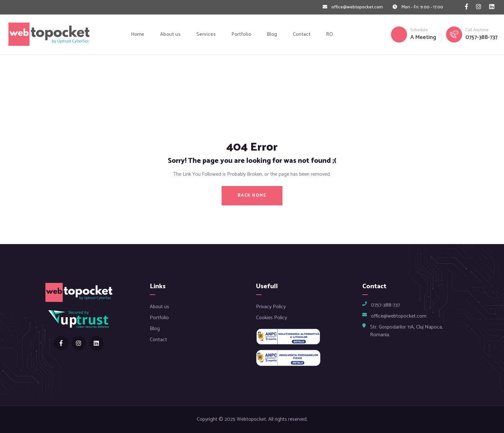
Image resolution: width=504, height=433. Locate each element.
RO (330, 34)
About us (170, 34)
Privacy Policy (271, 307)
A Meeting (423, 38)
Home (138, 34)
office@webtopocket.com (357, 7)
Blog (272, 34)
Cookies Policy (271, 318)
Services (206, 34)
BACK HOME (252, 196)
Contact (302, 34)
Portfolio (241, 34)
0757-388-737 (481, 38)
